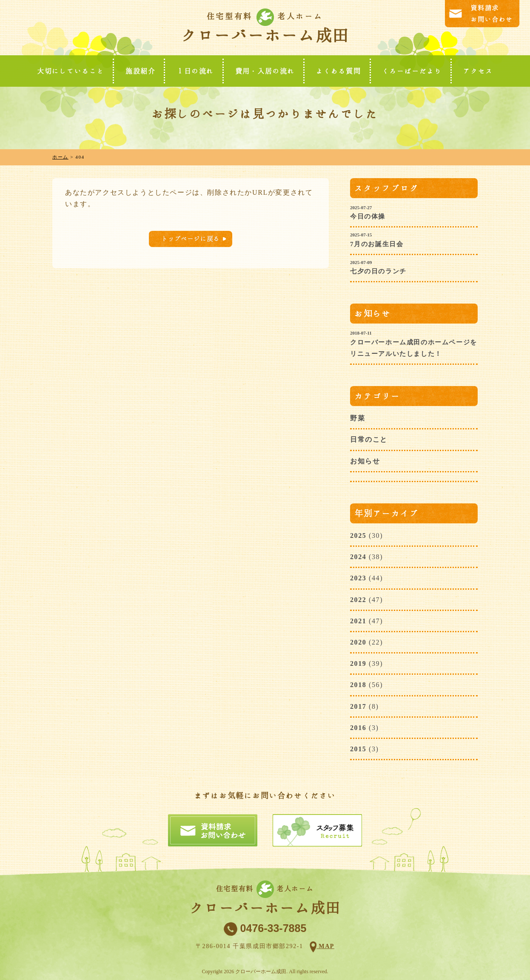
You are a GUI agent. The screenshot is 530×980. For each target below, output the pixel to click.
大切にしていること (71, 71)
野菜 (358, 418)
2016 (358, 728)
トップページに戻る (191, 239)
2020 (358, 642)
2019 (358, 663)
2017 (358, 706)
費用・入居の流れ (265, 71)
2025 (358, 535)
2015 (358, 749)
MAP (325, 946)
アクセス (478, 71)
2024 (358, 557)
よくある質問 (339, 71)
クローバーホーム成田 (265, 35)
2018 (358, 685)
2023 (358, 578)
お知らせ (365, 461)
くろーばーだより (412, 71)
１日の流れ (195, 71)
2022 (358, 600)
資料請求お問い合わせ (492, 14)
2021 (358, 621)
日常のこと (369, 439)
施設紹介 (140, 71)
